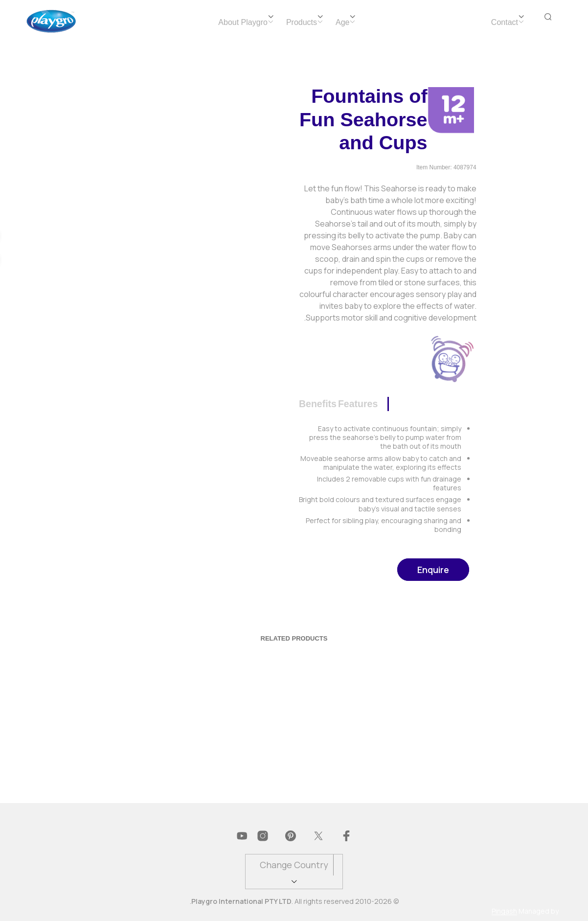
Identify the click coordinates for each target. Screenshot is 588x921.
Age (342, 22)
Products (302, 22)
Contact (505, 22)
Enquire (433, 570)
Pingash (504, 911)
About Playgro (243, 22)
